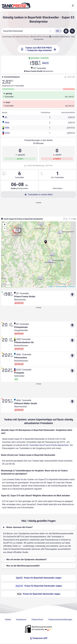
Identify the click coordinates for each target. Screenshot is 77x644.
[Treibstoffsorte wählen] (58, 31)
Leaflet (50, 287)
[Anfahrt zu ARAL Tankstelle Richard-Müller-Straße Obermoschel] (72, 401)
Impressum (21, 620)
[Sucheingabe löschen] (50, 31)
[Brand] (16, 6)
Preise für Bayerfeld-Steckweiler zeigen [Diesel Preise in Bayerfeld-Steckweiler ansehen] (38, 594)
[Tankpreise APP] (38, 638)
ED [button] (6, 117)
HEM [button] (7, 128)
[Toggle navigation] (73, 6)
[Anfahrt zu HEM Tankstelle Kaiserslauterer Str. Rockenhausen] (72, 340)
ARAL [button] (7, 123)
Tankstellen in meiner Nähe (39, 195)
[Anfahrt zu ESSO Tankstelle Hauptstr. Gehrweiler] (72, 371)
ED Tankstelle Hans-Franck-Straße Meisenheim (47, 445)
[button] (46, 243)
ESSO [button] (7, 133)
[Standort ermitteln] (66, 31)
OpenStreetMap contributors (65, 287)
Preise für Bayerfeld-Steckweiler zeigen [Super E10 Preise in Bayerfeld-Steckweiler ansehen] (39, 586)
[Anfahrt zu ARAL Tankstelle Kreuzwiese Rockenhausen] (72, 356)
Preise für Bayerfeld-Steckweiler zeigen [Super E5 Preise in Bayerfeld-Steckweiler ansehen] (38, 578)
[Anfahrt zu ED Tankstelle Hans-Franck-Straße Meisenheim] (72, 295)
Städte (8, 620)
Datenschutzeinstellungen (60, 620)
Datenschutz (37, 620)
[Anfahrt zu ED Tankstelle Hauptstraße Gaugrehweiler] (72, 325)
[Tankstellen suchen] (72, 31)
